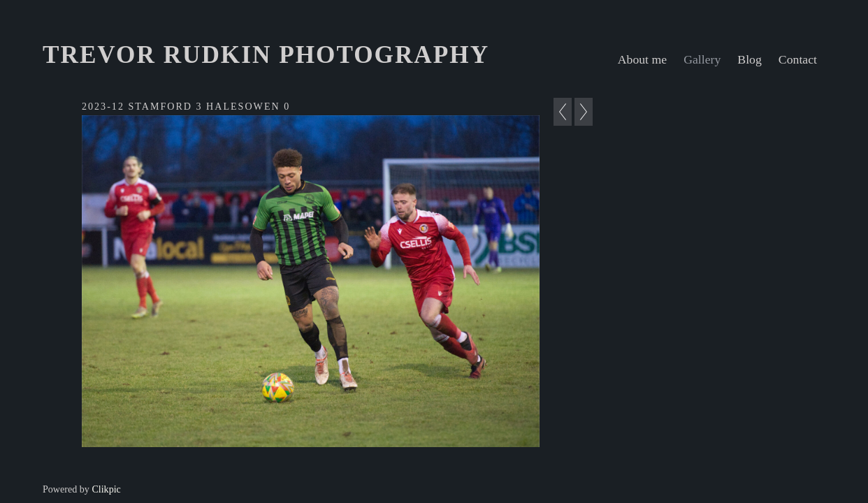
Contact (798, 59)
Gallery (702, 59)
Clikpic (106, 489)
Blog (750, 59)
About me (642, 59)
